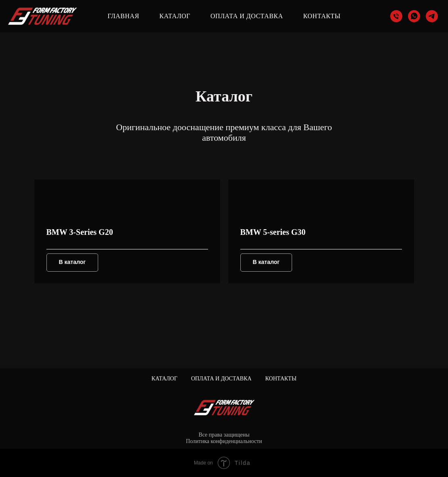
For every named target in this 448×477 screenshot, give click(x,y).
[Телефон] (396, 16)
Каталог (175, 16)
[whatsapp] (414, 16)
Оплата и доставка (247, 16)
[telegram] (432, 16)
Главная (123, 16)
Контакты (322, 16)
